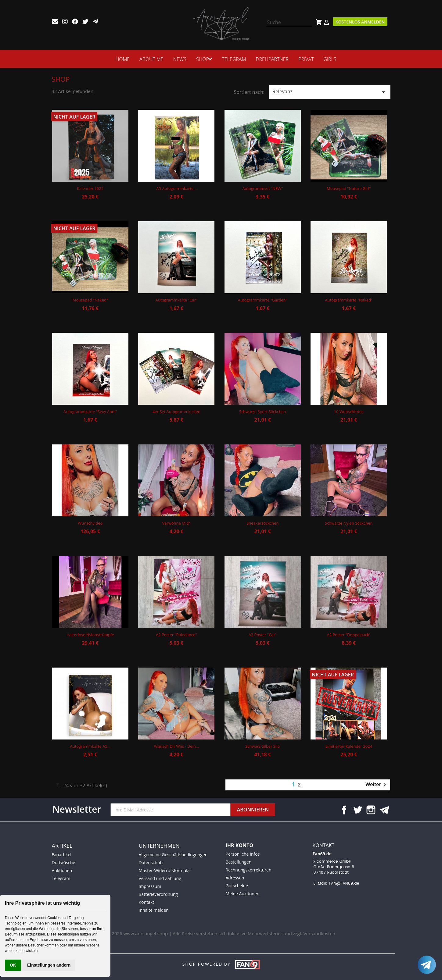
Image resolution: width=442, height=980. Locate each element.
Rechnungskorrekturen (249, 870)
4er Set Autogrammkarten (176, 412)
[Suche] (289, 22)
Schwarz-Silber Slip (262, 746)
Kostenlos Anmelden (360, 22)
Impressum (150, 886)
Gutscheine (237, 886)
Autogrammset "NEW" (262, 188)
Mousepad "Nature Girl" (349, 188)
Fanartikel (62, 855)
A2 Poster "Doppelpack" (349, 635)
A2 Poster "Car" (263, 635)
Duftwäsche (64, 862)
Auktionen (62, 870)
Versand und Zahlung (160, 878)
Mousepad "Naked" (90, 300)
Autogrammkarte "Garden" (263, 300)
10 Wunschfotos (349, 412)
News (178, 59)
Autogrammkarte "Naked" (349, 300)
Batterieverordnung (158, 894)
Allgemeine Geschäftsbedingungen (173, 855)
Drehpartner (274, 59)
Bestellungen (239, 862)
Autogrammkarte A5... (90, 746)
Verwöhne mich (176, 523)
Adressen (235, 878)
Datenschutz (151, 862)
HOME (121, 59)
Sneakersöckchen (262, 523)
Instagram (371, 810)
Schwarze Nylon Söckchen (349, 523)
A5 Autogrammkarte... (176, 188)
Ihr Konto (240, 845)
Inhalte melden (154, 910)
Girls (332, 59)
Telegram (236, 59)
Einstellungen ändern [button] (49, 965)
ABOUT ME (150, 59)
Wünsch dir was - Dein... (176, 746)
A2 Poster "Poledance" (176, 635)
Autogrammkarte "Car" (176, 300)
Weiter (377, 785)
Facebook (344, 810)
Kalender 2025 (90, 188)
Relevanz (330, 92)
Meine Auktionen (243, 894)
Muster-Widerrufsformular (165, 870)
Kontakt (147, 902)
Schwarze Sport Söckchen (263, 412)
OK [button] (13, 965)
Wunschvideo (90, 523)
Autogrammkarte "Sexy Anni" (90, 412)
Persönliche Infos (243, 854)
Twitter (358, 810)
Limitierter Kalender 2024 (349, 746)
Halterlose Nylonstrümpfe (90, 635)
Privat (308, 59)
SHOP (201, 59)
